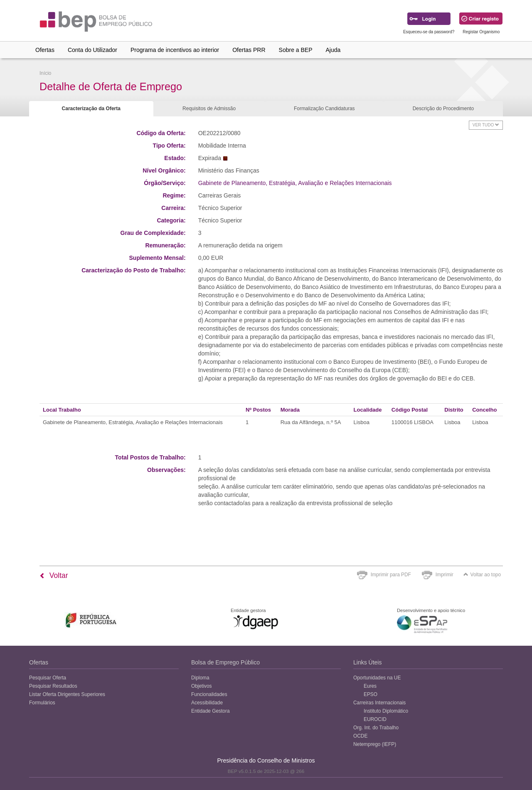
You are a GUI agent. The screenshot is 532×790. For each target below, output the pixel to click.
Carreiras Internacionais (379, 703)
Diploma (200, 678)
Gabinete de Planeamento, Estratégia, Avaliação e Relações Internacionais (295, 183)
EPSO (371, 694)
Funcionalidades (209, 694)
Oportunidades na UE (377, 678)
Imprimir (445, 575)
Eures (370, 686)
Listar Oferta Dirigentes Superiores (67, 694)
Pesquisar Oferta (48, 678)
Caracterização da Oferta (91, 109)
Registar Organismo (481, 32)
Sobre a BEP (296, 50)
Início (45, 73)
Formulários (42, 703)
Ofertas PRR (249, 50)
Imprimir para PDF (391, 575)
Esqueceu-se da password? (429, 32)
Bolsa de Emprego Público (225, 662)
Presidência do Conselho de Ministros (266, 760)
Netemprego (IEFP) (375, 744)
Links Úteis (367, 662)
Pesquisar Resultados (53, 686)
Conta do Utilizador (92, 50)
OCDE (360, 736)
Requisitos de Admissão (209, 109)
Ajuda (333, 50)
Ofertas (45, 50)
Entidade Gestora (211, 711)
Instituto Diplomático (386, 711)
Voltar (54, 575)
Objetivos (202, 686)
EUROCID (375, 719)
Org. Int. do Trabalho (376, 728)
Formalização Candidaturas (324, 109)
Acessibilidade (207, 703)
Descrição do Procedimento (443, 109)
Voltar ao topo (482, 575)
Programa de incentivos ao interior (175, 50)
